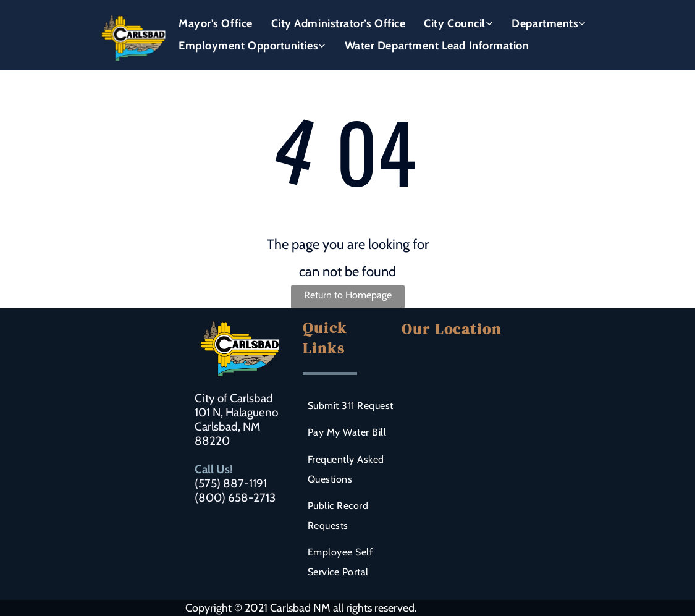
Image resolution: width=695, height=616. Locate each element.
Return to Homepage (348, 295)
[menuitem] (216, 23)
